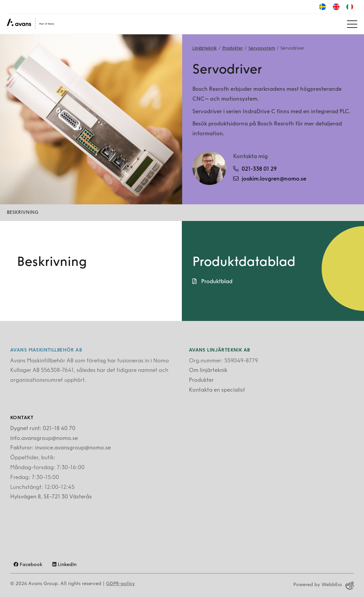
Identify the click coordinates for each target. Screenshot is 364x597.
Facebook (28, 565)
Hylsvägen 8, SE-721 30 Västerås (51, 497)
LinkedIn (64, 565)
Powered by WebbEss (324, 585)
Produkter (233, 48)
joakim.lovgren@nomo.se (270, 179)
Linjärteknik (205, 48)
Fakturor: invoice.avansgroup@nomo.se (60, 448)
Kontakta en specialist (217, 390)
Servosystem (262, 48)
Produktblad (212, 282)
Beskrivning (23, 213)
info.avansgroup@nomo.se (44, 439)
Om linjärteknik (208, 371)
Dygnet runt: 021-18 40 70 (43, 429)
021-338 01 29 (255, 169)
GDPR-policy (120, 584)
